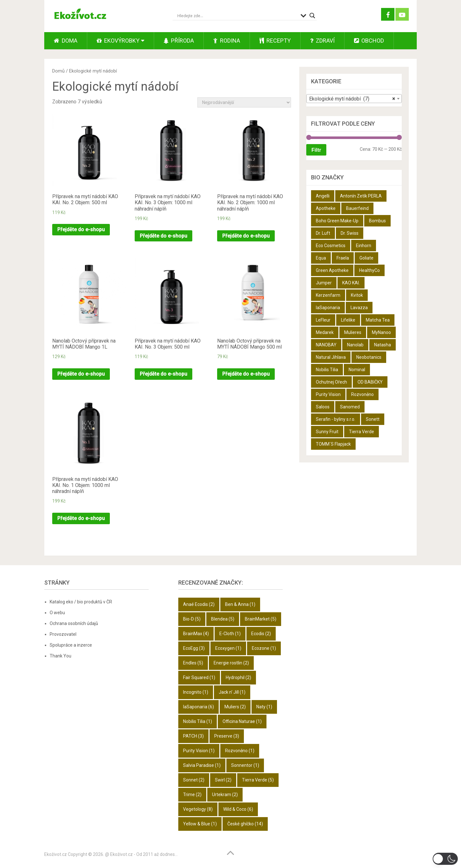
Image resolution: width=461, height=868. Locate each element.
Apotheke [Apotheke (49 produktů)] (326, 208)
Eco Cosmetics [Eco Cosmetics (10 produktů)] (331, 246)
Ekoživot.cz (56, 854)
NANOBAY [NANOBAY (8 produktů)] (326, 345)
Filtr (316, 150)
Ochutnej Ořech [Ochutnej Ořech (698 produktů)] (331, 382)
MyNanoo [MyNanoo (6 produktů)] (381, 332)
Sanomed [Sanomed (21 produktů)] (350, 407)
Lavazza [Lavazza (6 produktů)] (359, 308)
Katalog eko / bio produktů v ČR (81, 602)
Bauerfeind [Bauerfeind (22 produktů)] (357, 208)
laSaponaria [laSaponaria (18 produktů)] (328, 308)
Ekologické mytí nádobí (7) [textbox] (352, 99)
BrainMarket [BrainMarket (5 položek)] (261, 619)
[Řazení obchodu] (244, 102)
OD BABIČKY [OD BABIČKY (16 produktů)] (370, 382)
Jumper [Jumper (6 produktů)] (324, 283)
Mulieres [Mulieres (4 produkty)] (353, 332)
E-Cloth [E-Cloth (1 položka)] (230, 634)
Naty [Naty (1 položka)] (264, 707)
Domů (58, 71)
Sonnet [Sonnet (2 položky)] (194, 780)
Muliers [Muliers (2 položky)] (235, 707)
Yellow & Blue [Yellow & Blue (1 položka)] (200, 824)
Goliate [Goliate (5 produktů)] (366, 258)
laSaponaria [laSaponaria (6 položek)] (199, 707)
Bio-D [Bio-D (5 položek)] (192, 619)
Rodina (227, 41)
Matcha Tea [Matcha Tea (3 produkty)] (378, 320)
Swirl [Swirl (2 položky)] (223, 780)
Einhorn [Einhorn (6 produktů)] (364, 246)
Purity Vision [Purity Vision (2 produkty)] (328, 394)
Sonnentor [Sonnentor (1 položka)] (245, 765)
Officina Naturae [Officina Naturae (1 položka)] (242, 721)
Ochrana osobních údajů (74, 623)
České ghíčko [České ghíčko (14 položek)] (245, 824)
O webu (57, 613)
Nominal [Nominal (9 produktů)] (357, 370)
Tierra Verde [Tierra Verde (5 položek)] (258, 780)
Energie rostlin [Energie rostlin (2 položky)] (231, 663)
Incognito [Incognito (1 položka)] (196, 692)
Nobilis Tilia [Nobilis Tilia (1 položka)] (198, 721)
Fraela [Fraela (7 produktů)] (343, 258)
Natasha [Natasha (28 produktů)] (383, 345)
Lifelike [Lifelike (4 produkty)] (348, 320)
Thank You (60, 656)
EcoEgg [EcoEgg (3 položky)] (194, 648)
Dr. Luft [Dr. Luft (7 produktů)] (323, 233)
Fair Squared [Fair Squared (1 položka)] (199, 677)
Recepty (275, 41)
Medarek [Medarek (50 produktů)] (325, 332)
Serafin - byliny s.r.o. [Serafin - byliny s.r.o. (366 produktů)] (336, 419)
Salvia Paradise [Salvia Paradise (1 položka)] (202, 765)
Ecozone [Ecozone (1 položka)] (264, 648)
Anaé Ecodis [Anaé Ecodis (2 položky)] (199, 604)
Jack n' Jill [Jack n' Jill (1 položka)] (232, 692)
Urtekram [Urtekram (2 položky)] (225, 795)
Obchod (369, 41)
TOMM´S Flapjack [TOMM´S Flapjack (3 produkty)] (333, 444)
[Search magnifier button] (312, 16)
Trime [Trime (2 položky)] (192, 795)
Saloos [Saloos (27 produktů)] (323, 407)
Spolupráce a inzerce (71, 645)
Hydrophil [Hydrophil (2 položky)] (238, 677)
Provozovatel (63, 634)
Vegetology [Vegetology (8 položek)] (198, 809)
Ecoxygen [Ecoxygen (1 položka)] (228, 648)
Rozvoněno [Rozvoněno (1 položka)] (240, 751)
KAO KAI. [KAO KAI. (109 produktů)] (351, 283)
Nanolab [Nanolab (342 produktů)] (355, 345)
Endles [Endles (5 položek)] (193, 663)
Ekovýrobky (118, 41)
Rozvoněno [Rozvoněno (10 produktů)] (362, 394)
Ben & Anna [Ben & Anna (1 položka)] (240, 604)
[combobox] (354, 99)
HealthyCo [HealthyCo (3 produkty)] (369, 270)
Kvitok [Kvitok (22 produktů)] (357, 295)
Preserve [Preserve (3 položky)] (227, 736)
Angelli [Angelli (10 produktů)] (323, 196)
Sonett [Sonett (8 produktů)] (373, 419)
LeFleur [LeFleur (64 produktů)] (323, 320)
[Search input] (237, 16)
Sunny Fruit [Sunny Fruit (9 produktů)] (327, 432)
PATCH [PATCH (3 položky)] (193, 736)
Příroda (179, 41)
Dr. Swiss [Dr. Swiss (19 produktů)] (350, 233)
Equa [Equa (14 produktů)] (321, 258)
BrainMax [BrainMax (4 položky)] (196, 634)
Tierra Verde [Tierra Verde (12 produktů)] (362, 432)
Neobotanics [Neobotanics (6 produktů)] (369, 357)
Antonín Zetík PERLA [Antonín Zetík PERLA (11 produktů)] (361, 196)
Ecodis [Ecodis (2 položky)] (261, 634)
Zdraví (322, 41)
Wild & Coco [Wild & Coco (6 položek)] (238, 809)
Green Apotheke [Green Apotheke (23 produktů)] (332, 270)
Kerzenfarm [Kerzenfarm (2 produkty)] (328, 295)
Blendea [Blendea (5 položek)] (223, 619)
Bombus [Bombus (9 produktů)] (377, 221)
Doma (66, 41)
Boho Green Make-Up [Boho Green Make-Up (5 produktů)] (337, 221)
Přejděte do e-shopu (81, 229)
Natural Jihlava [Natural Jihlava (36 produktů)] (331, 357)
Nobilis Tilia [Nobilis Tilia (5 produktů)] (327, 370)
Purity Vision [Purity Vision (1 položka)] (199, 751)
